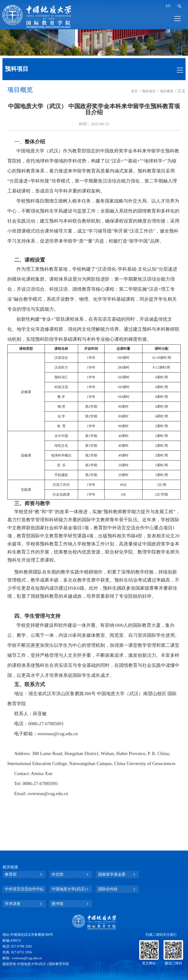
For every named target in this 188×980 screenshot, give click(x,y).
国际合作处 (108, 889)
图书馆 (58, 904)
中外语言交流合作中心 (24, 889)
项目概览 (167, 91)
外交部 (58, 874)
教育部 (11, 874)
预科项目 (149, 91)
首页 (134, 91)
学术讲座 (13, 904)
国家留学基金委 (112, 874)
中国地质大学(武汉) (69, 889)
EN (168, 6)
